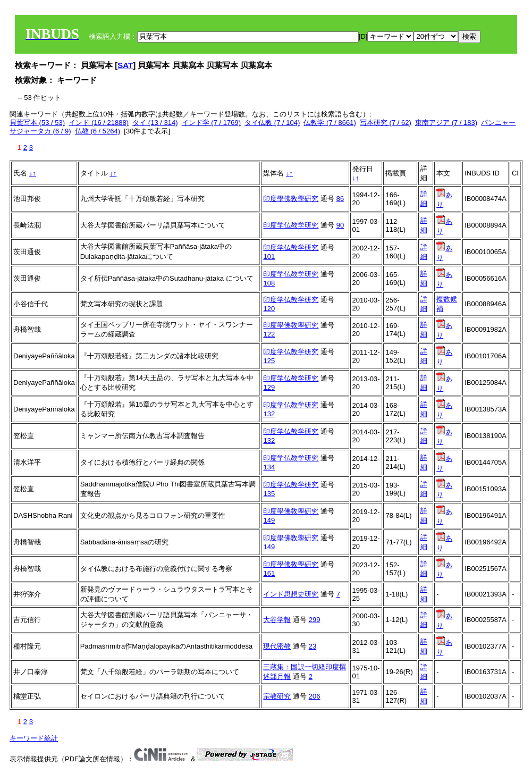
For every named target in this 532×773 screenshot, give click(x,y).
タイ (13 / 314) (155, 123)
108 (269, 283)
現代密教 (277, 646)
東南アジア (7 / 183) (446, 123)
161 (269, 573)
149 (269, 520)
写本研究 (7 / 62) (386, 123)
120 (269, 309)
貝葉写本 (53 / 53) (37, 123)
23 (313, 646)
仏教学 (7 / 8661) (330, 123)
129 (269, 387)
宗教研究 (277, 696)
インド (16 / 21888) (99, 123)
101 (269, 257)
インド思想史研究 (291, 594)
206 (315, 696)
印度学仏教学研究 (291, 225)
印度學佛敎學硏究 (291, 199)
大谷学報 (277, 620)
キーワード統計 (34, 738)
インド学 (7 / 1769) (211, 123)
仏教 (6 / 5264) (98, 131)
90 (340, 225)
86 (340, 199)
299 (315, 620)
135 (269, 494)
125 (269, 361)
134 (269, 467)
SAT (125, 65)
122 (269, 334)
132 (269, 414)
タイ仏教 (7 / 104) (272, 123)
